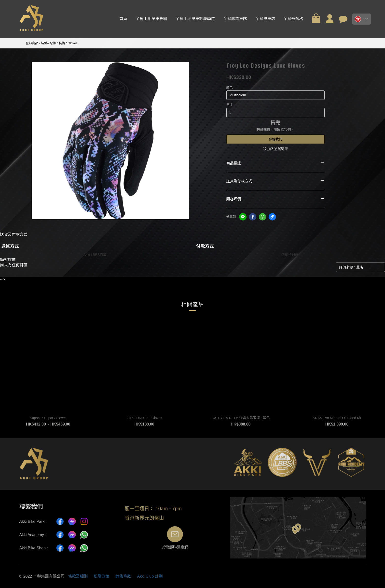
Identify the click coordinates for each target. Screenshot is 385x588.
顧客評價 (275, 199)
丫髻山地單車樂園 (151, 19)
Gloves (72, 43)
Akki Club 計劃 (150, 579)
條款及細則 (78, 579)
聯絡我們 (275, 139)
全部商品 (32, 43)
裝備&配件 (48, 43)
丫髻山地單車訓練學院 (195, 19)
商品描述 (275, 163)
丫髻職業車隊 (235, 19)
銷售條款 (123, 579)
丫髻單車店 (265, 19)
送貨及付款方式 (275, 181)
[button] (362, 19)
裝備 (62, 43)
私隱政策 (102, 579)
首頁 (123, 19)
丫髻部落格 (293, 19)
